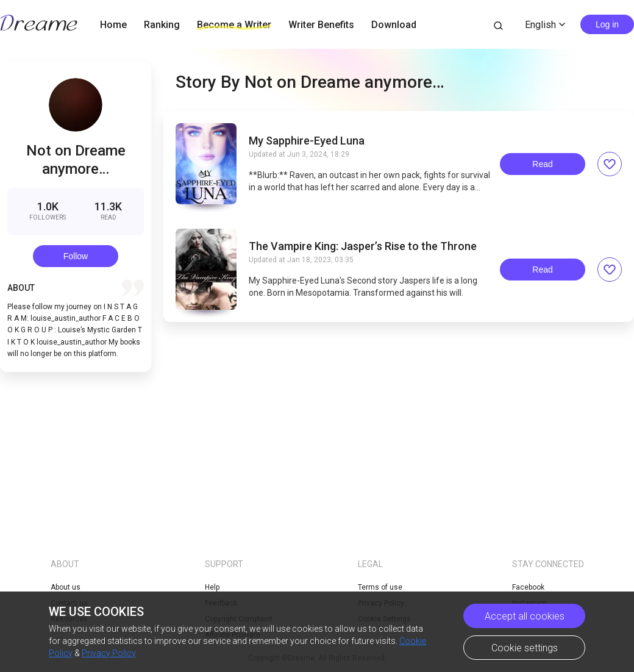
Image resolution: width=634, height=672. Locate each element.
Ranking (162, 25)
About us (66, 587)
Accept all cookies (525, 616)
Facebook (528, 587)
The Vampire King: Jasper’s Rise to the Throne (363, 246)
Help (212, 587)
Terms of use (380, 587)
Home (113, 25)
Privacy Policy (109, 653)
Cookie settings (525, 648)
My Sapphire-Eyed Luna (307, 141)
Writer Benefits (321, 25)
